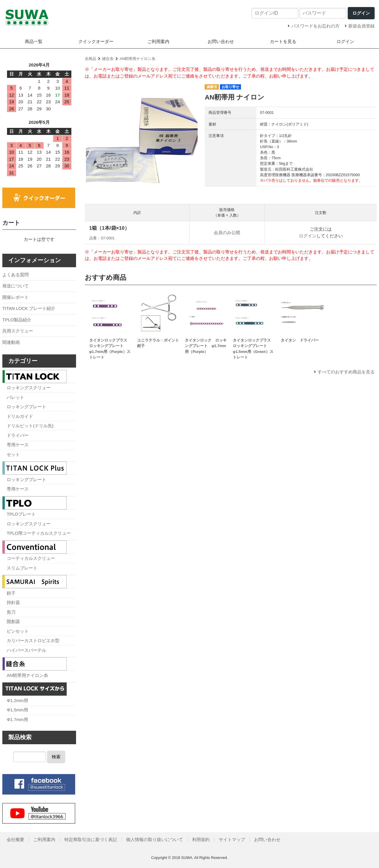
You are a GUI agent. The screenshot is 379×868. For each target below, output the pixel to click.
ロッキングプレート (26, 407)
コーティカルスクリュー (31, 558)
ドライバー (18, 435)
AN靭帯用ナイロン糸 (137, 59)
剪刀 (11, 612)
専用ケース (18, 445)
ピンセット (18, 631)
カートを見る (283, 41)
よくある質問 (15, 275)
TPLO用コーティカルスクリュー (39, 533)
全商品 (91, 59)
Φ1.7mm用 (17, 719)
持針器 (13, 602)
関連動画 (11, 342)
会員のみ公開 (227, 233)
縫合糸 (108, 59)
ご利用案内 (158, 41)
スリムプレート (22, 568)
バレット (15, 397)
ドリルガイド (20, 416)
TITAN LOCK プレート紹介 (29, 308)
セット (13, 454)
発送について (15, 286)
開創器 (13, 621)
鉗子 (11, 593)
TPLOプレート (21, 514)
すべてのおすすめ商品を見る (346, 372)
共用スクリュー (18, 331)
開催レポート (15, 297)
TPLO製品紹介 (17, 320)
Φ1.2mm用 (17, 700)
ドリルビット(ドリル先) (30, 426)
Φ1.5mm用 (17, 710)
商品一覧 (34, 41)
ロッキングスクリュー (29, 388)
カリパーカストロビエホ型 (33, 640)
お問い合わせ (221, 41)
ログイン (345, 41)
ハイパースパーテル (26, 650)
